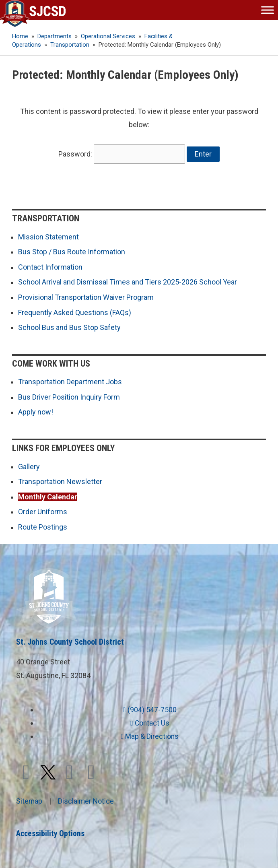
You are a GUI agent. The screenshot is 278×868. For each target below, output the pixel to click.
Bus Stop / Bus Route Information (72, 250)
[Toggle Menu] (268, 10)
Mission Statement (48, 235)
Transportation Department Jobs (70, 380)
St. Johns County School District (70, 639)
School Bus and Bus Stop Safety (69, 325)
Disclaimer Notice (87, 799)
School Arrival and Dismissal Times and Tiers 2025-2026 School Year (128, 280)
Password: (122, 153)
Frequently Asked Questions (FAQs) (75, 310)
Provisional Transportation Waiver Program (86, 295)
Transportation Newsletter (60, 479)
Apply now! (36, 410)
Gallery (29, 464)
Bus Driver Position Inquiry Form (69, 395)
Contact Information (50, 265)
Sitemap (29, 799)
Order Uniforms (43, 509)
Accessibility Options (51, 831)
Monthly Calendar (48, 494)
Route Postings (43, 525)
